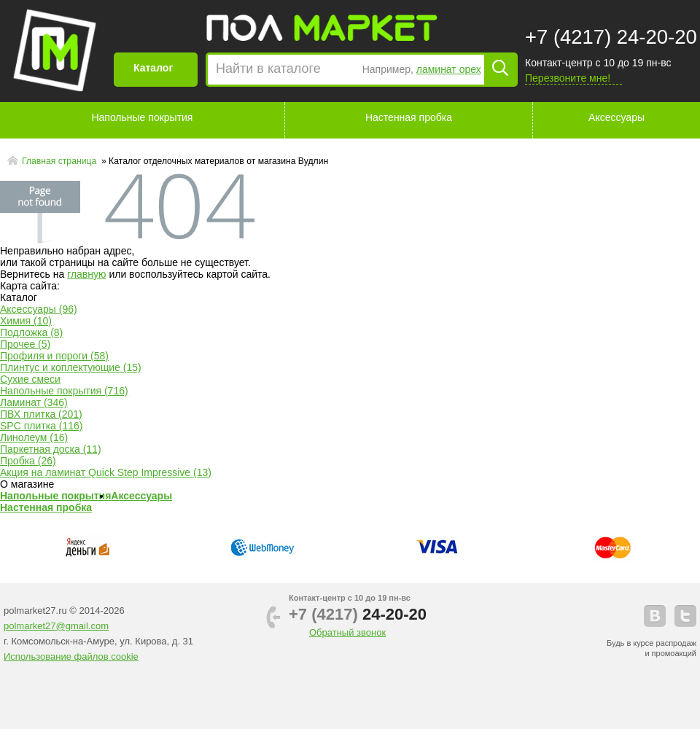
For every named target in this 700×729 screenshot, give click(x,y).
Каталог (153, 68)
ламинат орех (449, 69)
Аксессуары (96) (39, 309)
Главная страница (61, 161)
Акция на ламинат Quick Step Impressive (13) (106, 472)
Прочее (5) (25, 344)
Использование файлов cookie (71, 656)
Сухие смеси (30, 379)
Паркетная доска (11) (51, 449)
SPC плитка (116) (41, 426)
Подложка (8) (31, 332)
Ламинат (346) (34, 402)
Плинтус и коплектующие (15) (71, 367)
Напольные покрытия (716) (64, 391)
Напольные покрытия (142, 117)
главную (86, 274)
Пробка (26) (28, 461)
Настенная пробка (409, 117)
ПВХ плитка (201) (41, 414)
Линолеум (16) (34, 437)
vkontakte (655, 616)
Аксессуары (617, 117)
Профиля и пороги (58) (54, 356)
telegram (685, 616)
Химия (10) (26, 321)
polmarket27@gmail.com (56, 626)
